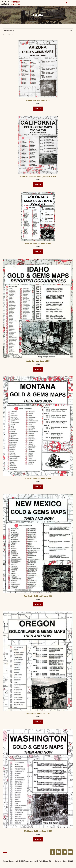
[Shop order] (38, 31)
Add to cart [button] (38, 109)
